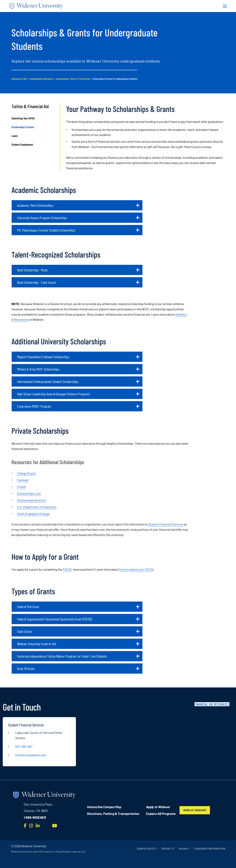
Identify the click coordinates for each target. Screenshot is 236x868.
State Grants (78, 633)
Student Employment (22, 144)
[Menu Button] (224, 6)
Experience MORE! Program (78, 408)
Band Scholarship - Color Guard (78, 284)
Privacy (184, 849)
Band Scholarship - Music (78, 271)
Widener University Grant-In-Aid (78, 645)
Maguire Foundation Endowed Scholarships (78, 358)
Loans (15, 136)
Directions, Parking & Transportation (113, 814)
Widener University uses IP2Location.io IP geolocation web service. (48, 852)
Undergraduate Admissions (41, 79)
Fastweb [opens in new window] (23, 480)
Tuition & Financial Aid (30, 106)
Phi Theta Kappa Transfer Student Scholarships (78, 232)
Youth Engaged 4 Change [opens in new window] (33, 514)
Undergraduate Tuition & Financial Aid (73, 79)
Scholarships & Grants (23, 127)
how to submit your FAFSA (136, 569)
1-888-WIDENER (35, 817)
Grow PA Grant (78, 670)
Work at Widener (197, 810)
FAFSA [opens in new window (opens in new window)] (67, 569)
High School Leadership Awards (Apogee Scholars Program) (78, 395)
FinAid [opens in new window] (21, 487)
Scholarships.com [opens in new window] (29, 493)
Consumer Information (210, 849)
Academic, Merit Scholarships (78, 207)
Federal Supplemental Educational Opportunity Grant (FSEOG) (78, 620)
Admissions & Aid (19, 79)
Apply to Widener (158, 807)
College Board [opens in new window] (26, 473)
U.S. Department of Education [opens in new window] (37, 507)
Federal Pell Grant (78, 608)
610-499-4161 (24, 746)
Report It (168, 849)
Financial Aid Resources (212, 704)
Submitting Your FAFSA (23, 118)
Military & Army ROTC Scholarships (78, 371)
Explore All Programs (161, 814)
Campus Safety (147, 849)
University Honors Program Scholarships (78, 219)
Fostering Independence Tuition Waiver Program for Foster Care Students (78, 658)
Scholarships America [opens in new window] (31, 500)
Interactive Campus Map (104, 807)
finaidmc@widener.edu (31, 755)
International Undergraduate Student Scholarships (78, 383)
